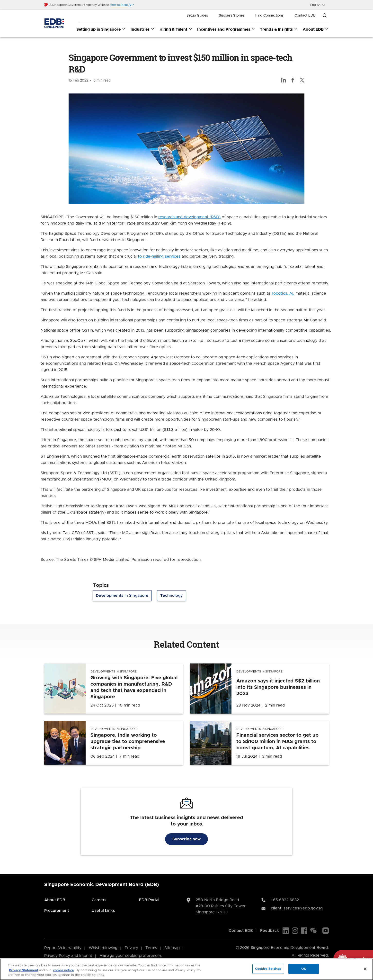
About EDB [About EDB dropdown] (316, 29)
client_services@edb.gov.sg (297, 908)
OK (304, 969)
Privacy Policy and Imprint (68, 956)
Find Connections (269, 16)
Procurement (57, 911)
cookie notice (63, 970)
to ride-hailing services (159, 257)
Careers (99, 900)
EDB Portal (149, 900)
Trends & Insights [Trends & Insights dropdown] (279, 29)
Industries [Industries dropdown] (143, 29)
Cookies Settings (268, 969)
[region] (186, 969)
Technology (172, 596)
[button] (122, 5)
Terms (151, 948)
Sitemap (172, 948)
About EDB (55, 900)
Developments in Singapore (122, 596)
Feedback (270, 931)
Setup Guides (197, 16)
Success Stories (232, 16)
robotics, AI (283, 294)
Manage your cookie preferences (131, 956)
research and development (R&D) (189, 217)
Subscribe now (186, 839)
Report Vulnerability (63, 948)
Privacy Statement (24, 970)
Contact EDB (305, 16)
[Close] (365, 969)
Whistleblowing (103, 948)
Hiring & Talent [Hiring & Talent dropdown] (176, 29)
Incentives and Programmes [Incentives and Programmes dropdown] (226, 29)
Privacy (131, 948)
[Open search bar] (325, 16)
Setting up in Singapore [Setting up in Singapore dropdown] (101, 29)
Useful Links (103, 911)
